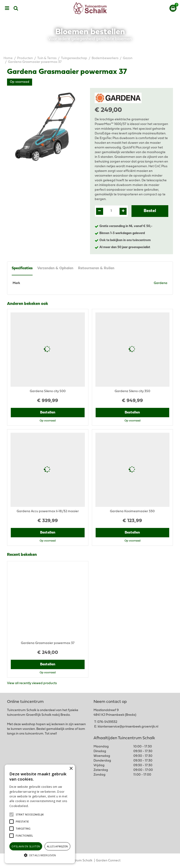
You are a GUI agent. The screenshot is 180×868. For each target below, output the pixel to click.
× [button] (71, 769)
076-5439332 (107, 722)
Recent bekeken (22, 555)
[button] (30, 815)
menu (7, 8)
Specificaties (22, 268)
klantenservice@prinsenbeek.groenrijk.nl (128, 727)
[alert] (40, 814)
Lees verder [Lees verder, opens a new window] (37, 806)
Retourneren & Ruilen (96, 268)
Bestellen (48, 413)
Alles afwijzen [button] (57, 846)
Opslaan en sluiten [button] (26, 846)
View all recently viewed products (32, 683)
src (16, 8)
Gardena (161, 283)
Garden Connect (108, 861)
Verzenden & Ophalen (55, 268)
